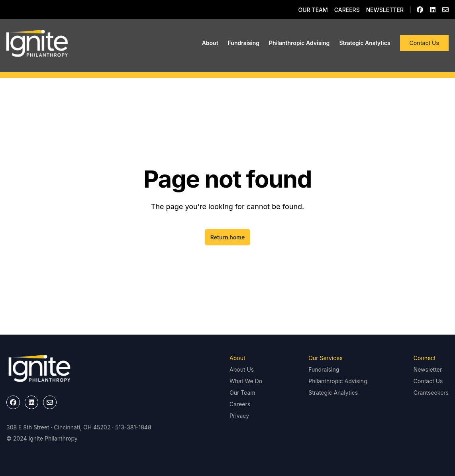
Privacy (239, 416)
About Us (242, 369)
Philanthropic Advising (299, 43)
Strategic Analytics (365, 43)
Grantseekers (431, 393)
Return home (228, 237)
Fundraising (244, 43)
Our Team (313, 10)
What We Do (246, 381)
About (210, 43)
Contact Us (424, 43)
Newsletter (385, 10)
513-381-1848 (133, 427)
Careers (347, 10)
